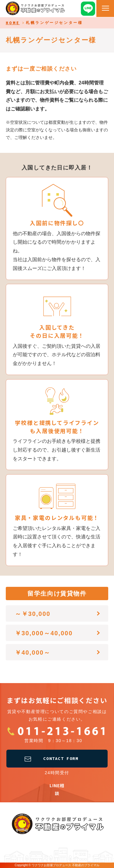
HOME (13, 23)
